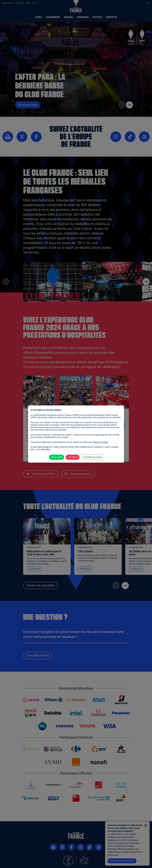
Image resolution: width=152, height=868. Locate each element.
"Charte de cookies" (100, 442)
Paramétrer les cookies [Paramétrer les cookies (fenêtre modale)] (93, 457)
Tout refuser (73, 457)
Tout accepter (57, 457)
